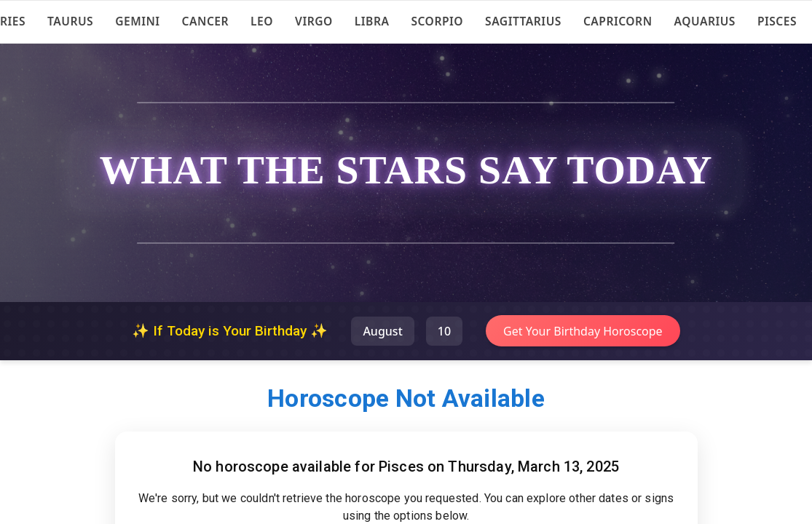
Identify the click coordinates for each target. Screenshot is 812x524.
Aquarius (705, 21)
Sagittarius (523, 21)
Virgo (314, 21)
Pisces (777, 21)
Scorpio (437, 21)
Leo (262, 21)
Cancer (205, 21)
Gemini (137, 21)
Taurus (70, 21)
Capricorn (618, 21)
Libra (372, 21)
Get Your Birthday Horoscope (583, 331)
